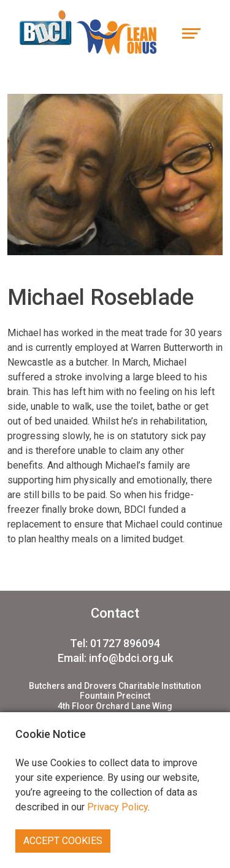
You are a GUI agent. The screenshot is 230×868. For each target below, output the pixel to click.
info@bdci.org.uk (131, 658)
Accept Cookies (63, 841)
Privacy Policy (117, 807)
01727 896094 (125, 643)
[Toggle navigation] (191, 32)
